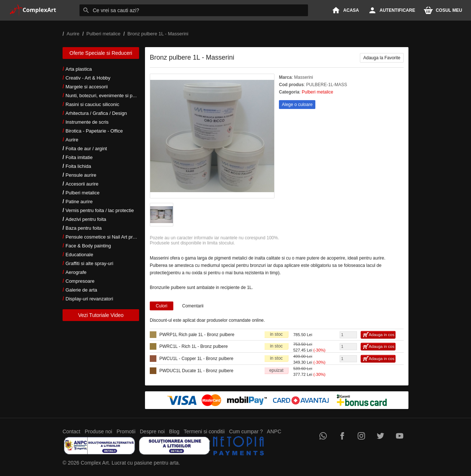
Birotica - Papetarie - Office (94, 131)
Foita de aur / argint (86, 149)
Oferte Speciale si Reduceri (101, 53)
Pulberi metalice (83, 193)
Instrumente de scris (87, 122)
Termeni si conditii (204, 431)
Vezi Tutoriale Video (101, 315)
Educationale (79, 255)
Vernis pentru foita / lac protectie (100, 210)
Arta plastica (79, 69)
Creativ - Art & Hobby (88, 78)
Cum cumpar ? (246, 431)
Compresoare (80, 281)
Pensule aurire (81, 175)
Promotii (126, 431)
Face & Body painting (88, 246)
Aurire (72, 140)
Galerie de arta (81, 290)
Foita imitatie (79, 157)
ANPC (274, 431)
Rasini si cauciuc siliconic (92, 104)
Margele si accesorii (87, 87)
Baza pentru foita (84, 228)
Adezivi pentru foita (86, 219)
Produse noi (98, 431)
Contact (71, 431)
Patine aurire (79, 202)
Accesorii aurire (82, 184)
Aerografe (76, 272)
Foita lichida (78, 166)
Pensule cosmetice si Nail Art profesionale (110, 237)
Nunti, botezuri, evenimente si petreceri (107, 96)
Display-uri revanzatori (89, 299)
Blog (174, 431)
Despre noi (152, 431)
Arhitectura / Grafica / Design (96, 113)
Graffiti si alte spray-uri (89, 263)
